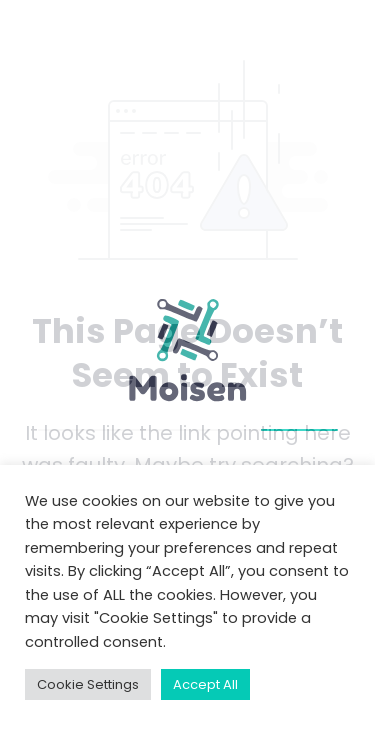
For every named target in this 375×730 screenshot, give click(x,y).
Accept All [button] (205, 684)
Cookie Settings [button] (88, 684)
